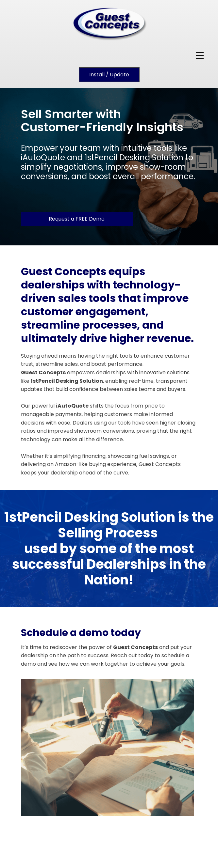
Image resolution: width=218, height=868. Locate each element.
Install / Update (109, 75)
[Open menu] (200, 55)
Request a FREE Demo (77, 219)
